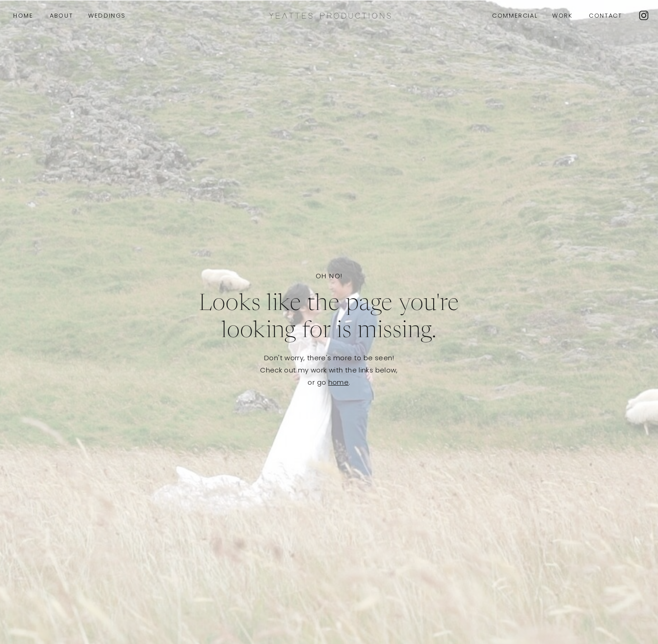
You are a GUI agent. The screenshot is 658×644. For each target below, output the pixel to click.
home (339, 382)
